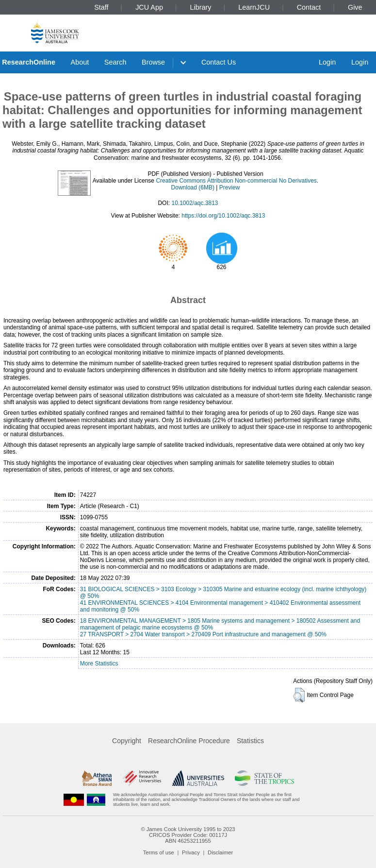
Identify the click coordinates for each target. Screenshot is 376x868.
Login (327, 62)
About (80, 62)
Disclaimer (220, 852)
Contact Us (219, 62)
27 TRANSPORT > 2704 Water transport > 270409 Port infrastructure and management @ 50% (203, 634)
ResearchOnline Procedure (189, 741)
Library (201, 7)
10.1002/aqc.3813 (195, 203)
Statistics (250, 741)
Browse (153, 62)
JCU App (149, 7)
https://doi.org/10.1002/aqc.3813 (223, 216)
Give (355, 7)
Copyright (127, 741)
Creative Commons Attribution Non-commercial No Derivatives (236, 181)
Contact (309, 7)
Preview (230, 187)
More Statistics (99, 664)
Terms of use (159, 852)
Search (115, 62)
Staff (101, 7)
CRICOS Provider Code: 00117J (188, 835)
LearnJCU (254, 7)
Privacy (191, 852)
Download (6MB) (193, 187)
